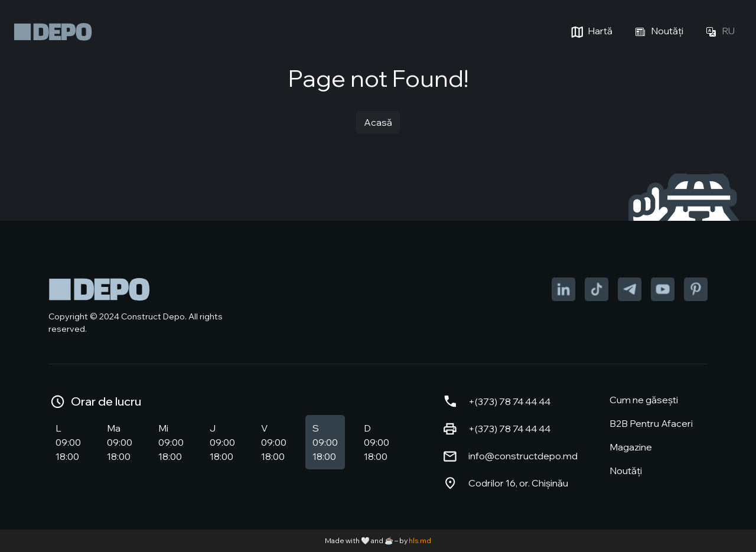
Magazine (631, 447)
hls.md (420, 540)
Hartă (590, 32)
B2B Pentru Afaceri (651, 423)
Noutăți (657, 32)
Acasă (378, 122)
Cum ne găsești (644, 400)
